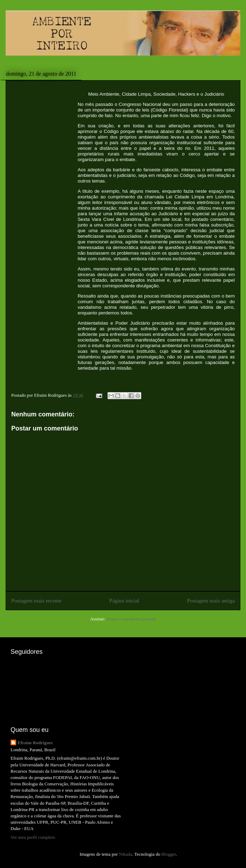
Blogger (169, 854)
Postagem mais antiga (211, 601)
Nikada (125, 854)
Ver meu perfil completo (33, 837)
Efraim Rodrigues (35, 743)
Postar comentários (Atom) (131, 619)
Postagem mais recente (36, 601)
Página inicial (124, 601)
